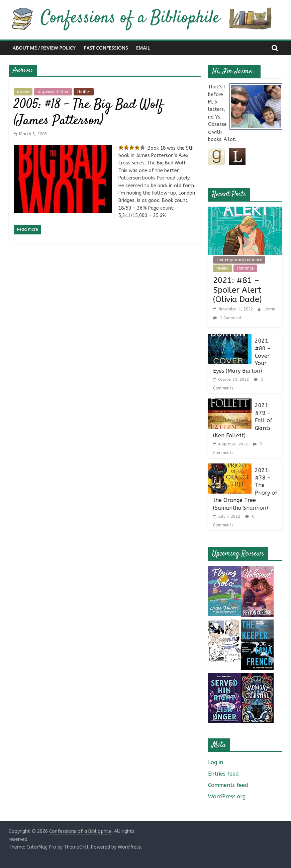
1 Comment (227, 318)
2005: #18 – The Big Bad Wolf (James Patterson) (88, 113)
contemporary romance (239, 260)
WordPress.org (227, 797)
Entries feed (223, 774)
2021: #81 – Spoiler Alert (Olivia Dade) (237, 290)
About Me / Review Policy (44, 48)
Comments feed (228, 785)
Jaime (269, 309)
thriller (84, 92)
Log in (216, 762)
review (23, 92)
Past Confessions (106, 48)
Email (143, 48)
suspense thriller (53, 92)
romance (245, 268)
